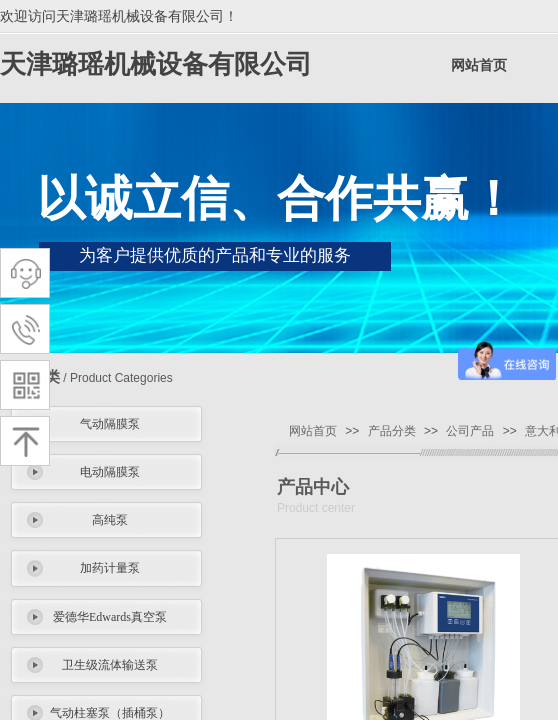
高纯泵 (110, 520)
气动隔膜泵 (110, 424)
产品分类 (392, 431)
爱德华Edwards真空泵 (110, 617)
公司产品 (470, 431)
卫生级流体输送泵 (110, 665)
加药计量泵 (110, 568)
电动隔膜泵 (110, 472)
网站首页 (479, 65)
